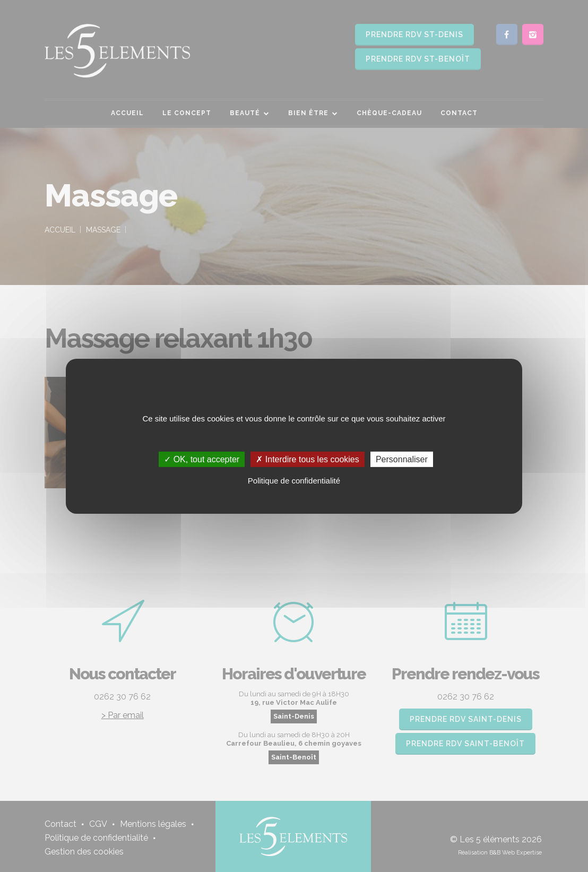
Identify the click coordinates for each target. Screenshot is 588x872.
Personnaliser (402, 459)
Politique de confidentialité (294, 481)
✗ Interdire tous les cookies (307, 459)
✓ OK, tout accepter (202, 459)
